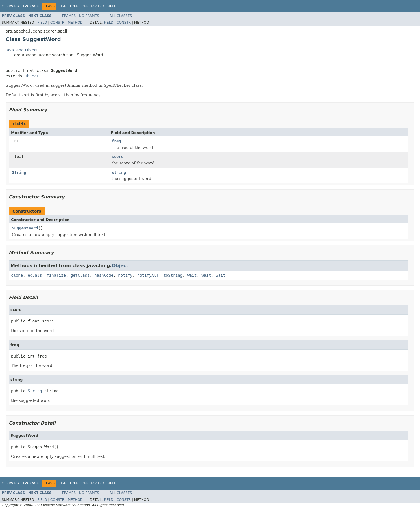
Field (42, 23)
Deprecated (93, 6)
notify (125, 275)
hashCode (104, 275)
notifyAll (148, 275)
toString (173, 275)
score (117, 157)
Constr (57, 23)
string (119, 172)
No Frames (89, 16)
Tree (74, 6)
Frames (69, 16)
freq (116, 141)
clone (17, 275)
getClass (80, 275)
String (19, 172)
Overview (11, 6)
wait (192, 275)
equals (35, 275)
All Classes (121, 16)
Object (32, 76)
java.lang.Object (22, 50)
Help (112, 6)
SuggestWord (25, 228)
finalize (56, 275)
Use (63, 6)
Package (31, 6)
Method (75, 23)
